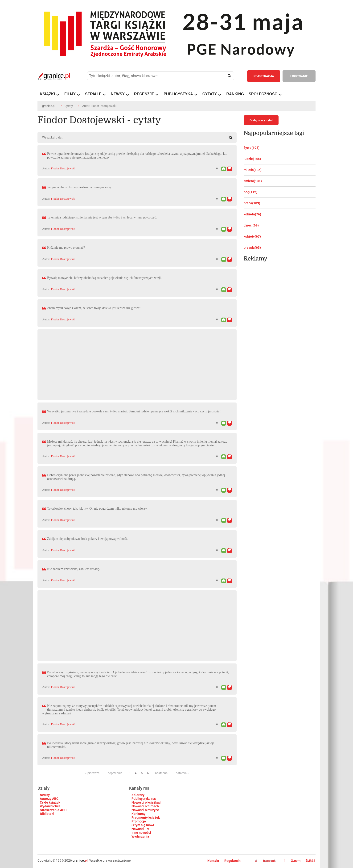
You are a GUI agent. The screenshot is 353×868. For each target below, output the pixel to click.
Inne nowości (141, 833)
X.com (292, 861)
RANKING (235, 94)
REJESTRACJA (264, 76)
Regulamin (232, 861)
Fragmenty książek (146, 818)
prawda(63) (252, 247)
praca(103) (252, 203)
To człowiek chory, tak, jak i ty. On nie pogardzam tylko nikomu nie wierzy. (97, 509)
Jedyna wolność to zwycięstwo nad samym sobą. (79, 187)
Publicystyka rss (144, 799)
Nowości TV (140, 829)
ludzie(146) (252, 159)
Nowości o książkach (147, 802)
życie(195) (252, 148)
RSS (311, 861)
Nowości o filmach (145, 806)
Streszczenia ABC (53, 810)
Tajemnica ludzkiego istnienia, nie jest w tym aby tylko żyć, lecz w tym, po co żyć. (102, 217)
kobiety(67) (252, 236)
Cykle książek (50, 802)
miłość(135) (253, 170)
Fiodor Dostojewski (63, 168)
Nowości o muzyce (145, 810)
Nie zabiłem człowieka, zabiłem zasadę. (74, 569)
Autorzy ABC (49, 799)
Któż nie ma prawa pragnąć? (66, 248)
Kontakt (213, 861)
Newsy (45, 795)
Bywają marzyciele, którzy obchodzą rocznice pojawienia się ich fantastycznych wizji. (104, 278)
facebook (265, 861)
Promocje (139, 821)
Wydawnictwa (50, 806)
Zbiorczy (138, 795)
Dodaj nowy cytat (261, 120)
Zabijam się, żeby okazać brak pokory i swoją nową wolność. (88, 539)
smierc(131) (253, 181)
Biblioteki (47, 814)
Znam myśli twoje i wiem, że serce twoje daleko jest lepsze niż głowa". (94, 308)
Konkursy (138, 814)
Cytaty (69, 106)
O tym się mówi (143, 825)
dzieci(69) (251, 225)
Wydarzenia (140, 836)
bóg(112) (250, 192)
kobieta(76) (252, 214)
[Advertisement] (137, 362)
